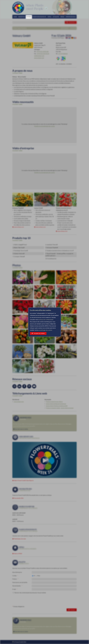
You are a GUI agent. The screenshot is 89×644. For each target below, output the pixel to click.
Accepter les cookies (39, 333)
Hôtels (49, 17)
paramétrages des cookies (45, 330)
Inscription (22, 17)
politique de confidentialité (46, 320)
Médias (62, 17)
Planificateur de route (39, 17)
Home (15, 17)
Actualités (56, 17)
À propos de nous (71, 17)
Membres (29, 17)
